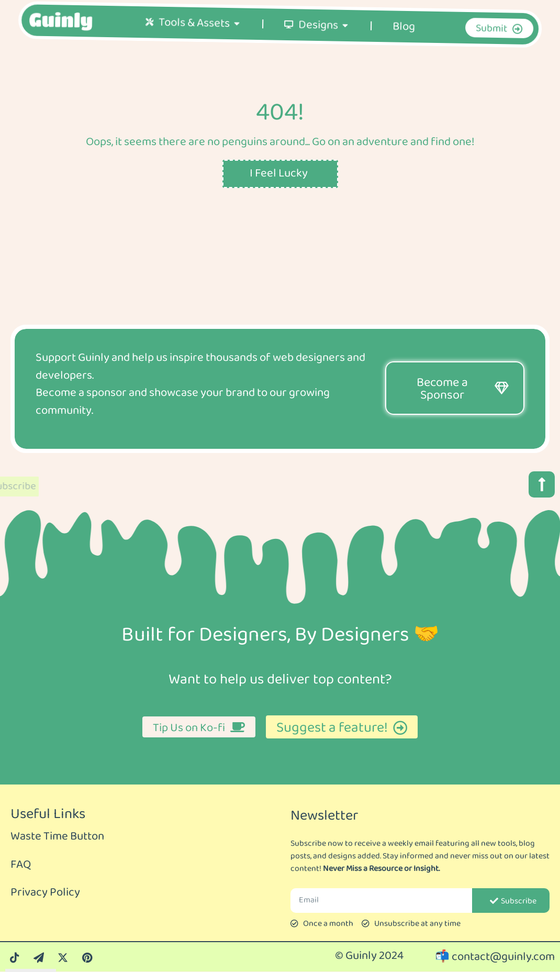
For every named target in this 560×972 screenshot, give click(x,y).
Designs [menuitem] (318, 44)
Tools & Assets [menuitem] (194, 41)
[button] (237, 41)
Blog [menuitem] (404, 45)
